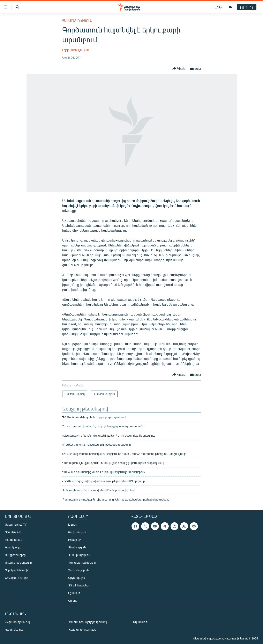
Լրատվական (13, 540)
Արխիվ (73, 601)
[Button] (179, 69)
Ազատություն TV (16, 524)
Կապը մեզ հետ (15, 630)
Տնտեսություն (77, 547)
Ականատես (141, 622)
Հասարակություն (77, 20)
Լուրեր (72, 524)
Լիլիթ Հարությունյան (75, 50)
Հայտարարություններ (83, 630)
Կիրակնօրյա (13, 547)
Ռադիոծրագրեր (15, 555)
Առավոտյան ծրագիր (18, 562)
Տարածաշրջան (78, 570)
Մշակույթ (74, 593)
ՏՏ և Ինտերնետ (79, 585)
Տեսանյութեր (13, 532)
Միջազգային (77, 578)
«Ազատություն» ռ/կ (17, 622)
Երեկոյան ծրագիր (16, 578)
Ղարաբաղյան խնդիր (82, 562)
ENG (218, 7)
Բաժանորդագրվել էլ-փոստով (88, 622)
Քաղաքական (77, 532)
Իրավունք (75, 540)
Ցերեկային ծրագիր (17, 570)
